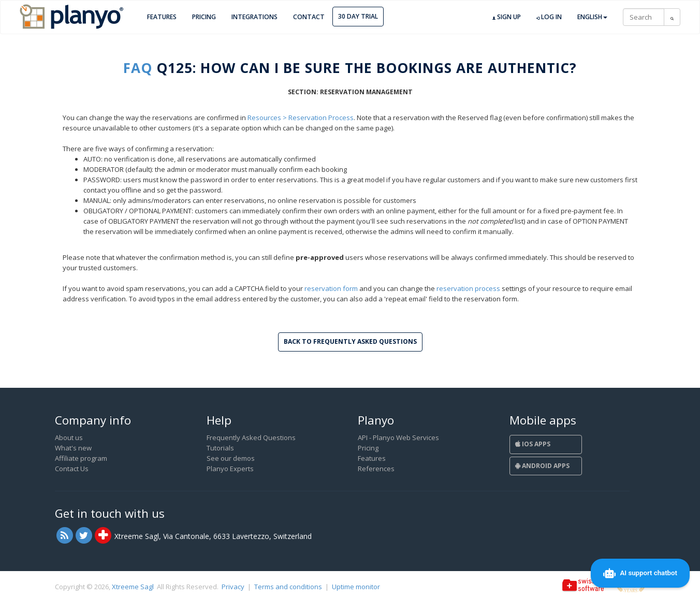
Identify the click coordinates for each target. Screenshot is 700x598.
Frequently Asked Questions (251, 437)
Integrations (254, 17)
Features (162, 17)
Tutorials (220, 448)
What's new (73, 448)
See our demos (231, 458)
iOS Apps (533, 444)
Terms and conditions (288, 587)
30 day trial (358, 16)
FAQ (138, 68)
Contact (309, 17)
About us (69, 437)
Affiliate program (81, 458)
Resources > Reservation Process (301, 118)
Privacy (233, 587)
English (592, 17)
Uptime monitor (356, 587)
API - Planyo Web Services (398, 437)
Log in (549, 17)
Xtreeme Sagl (133, 587)
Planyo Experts (230, 469)
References (376, 469)
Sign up (507, 17)
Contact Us (72, 469)
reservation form (331, 288)
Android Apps (542, 466)
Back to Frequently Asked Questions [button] (350, 341)
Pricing (204, 17)
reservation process (468, 288)
